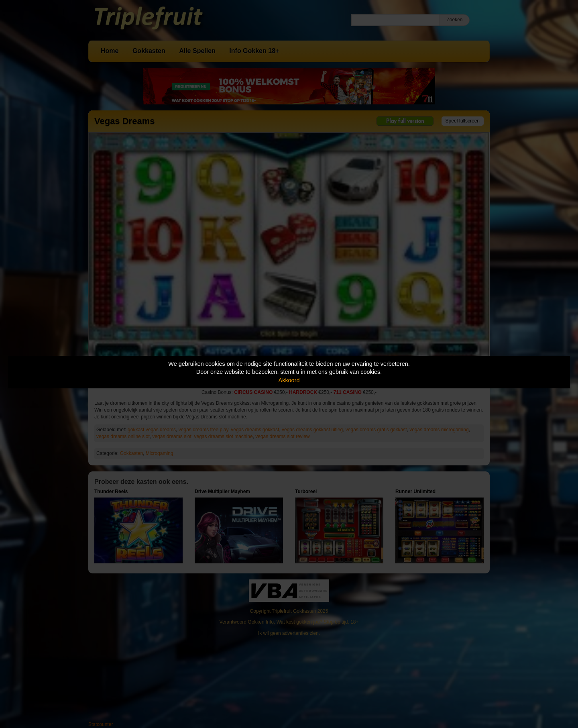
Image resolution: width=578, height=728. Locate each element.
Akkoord (289, 380)
